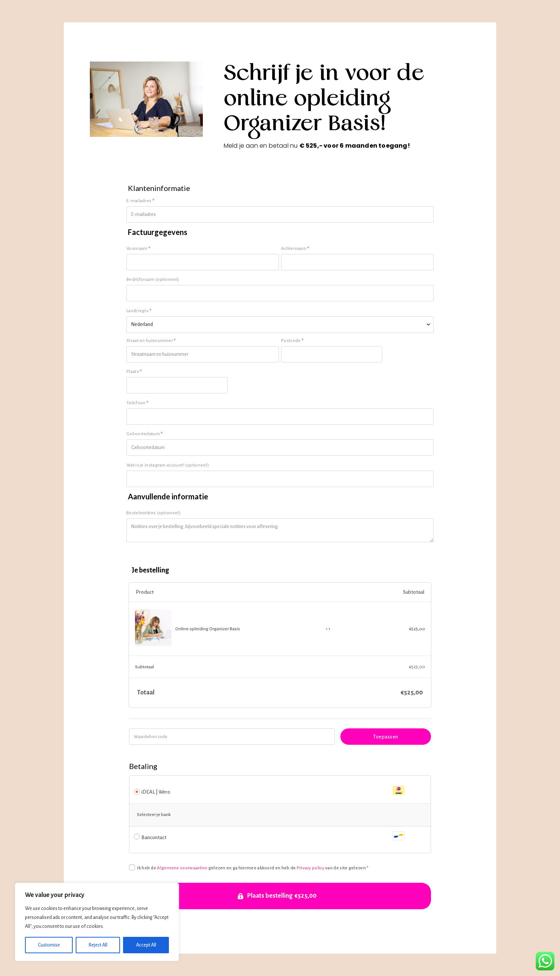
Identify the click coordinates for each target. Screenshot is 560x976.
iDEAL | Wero (273, 791)
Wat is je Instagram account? (168, 465)
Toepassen (386, 737)
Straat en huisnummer (151, 341)
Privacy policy (311, 868)
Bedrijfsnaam (153, 280)
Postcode (292, 341)
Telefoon (137, 403)
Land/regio (139, 311)
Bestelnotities (153, 513)
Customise (49, 945)
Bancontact (273, 836)
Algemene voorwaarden (182, 868)
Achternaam (295, 249)
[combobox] (280, 325)
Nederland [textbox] (142, 324)
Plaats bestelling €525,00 (282, 896)
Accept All (146, 945)
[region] (97, 922)
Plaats (134, 372)
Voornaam (138, 249)
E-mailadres (140, 201)
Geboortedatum (145, 434)
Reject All (98, 945)
